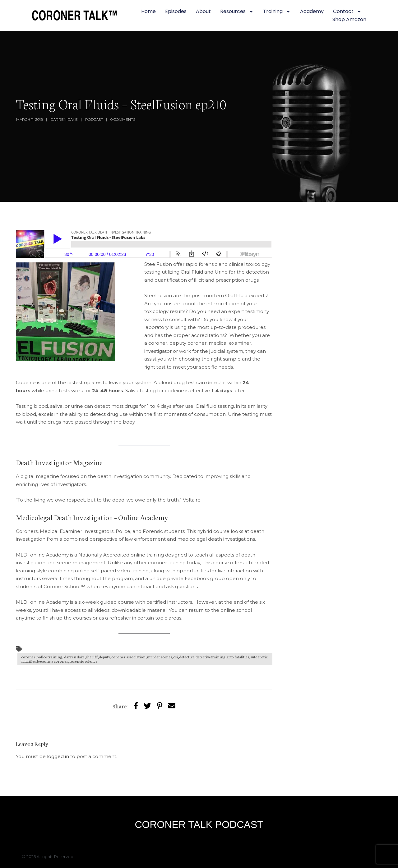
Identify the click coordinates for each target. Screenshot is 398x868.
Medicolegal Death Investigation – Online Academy (93, 517)
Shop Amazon (349, 19)
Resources (237, 11)
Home (148, 11)
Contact (347, 11)
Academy (312, 11)
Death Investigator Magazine (59, 462)
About (203, 11)
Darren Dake (64, 119)
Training (277, 11)
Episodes (176, 11)
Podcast (94, 119)
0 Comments (123, 119)
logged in (58, 756)
